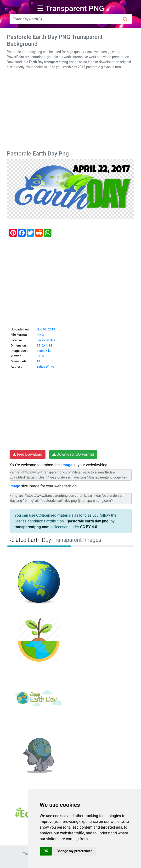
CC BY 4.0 (89, 527)
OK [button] (46, 851)
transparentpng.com (32, 527)
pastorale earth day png (88, 521)
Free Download (28, 454)
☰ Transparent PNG (71, 8)
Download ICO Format (73, 454)
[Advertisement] (71, 111)
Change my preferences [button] (74, 851)
